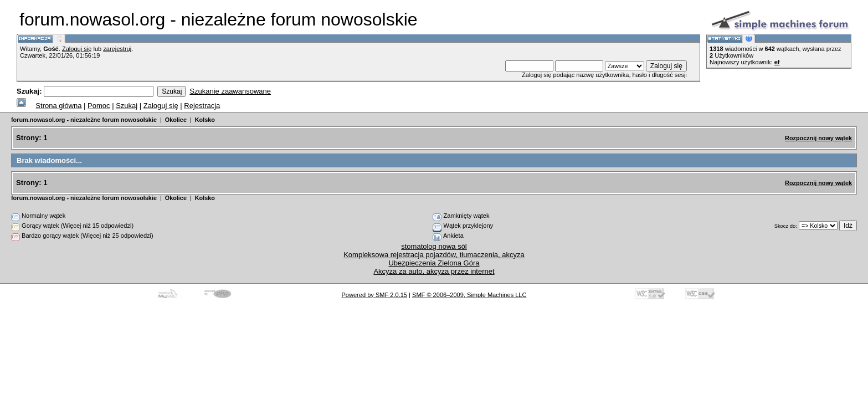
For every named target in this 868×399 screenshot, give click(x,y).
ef (777, 62)
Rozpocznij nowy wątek (818, 138)
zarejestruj (117, 49)
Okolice (176, 120)
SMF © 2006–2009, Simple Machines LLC (469, 295)
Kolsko (205, 120)
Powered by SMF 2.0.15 (374, 295)
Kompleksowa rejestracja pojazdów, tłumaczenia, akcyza (434, 255)
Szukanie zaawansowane (230, 91)
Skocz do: (786, 226)
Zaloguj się (77, 49)
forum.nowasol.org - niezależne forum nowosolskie (84, 120)
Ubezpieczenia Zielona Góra (434, 263)
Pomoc (99, 106)
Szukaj (127, 106)
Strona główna (58, 106)
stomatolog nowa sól (434, 246)
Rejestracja (202, 106)
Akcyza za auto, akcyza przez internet (434, 271)
